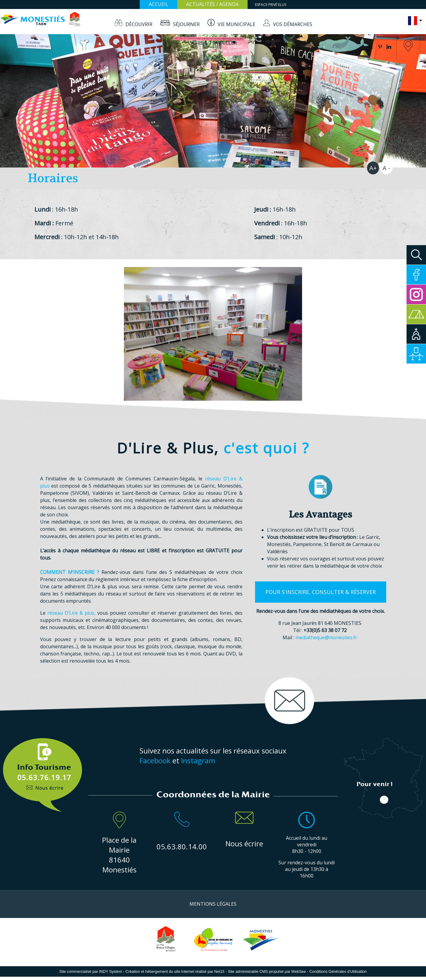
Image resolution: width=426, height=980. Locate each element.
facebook (363, 47)
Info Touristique (43, 772)
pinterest (380, 47)
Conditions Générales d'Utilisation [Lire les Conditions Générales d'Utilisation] (338, 971)
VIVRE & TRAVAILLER (213, 43)
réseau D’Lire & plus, (71, 613)
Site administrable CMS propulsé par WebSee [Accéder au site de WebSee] (267, 971)
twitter (372, 47)
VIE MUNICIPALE (237, 24)
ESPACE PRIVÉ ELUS (271, 5)
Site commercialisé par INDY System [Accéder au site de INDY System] (91, 971)
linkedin (389, 47)
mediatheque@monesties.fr (326, 637)
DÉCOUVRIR (139, 24)
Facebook (155, 760)
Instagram (198, 760)
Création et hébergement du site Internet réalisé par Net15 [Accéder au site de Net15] (175, 971)
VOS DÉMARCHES (293, 24)
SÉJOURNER (186, 24)
